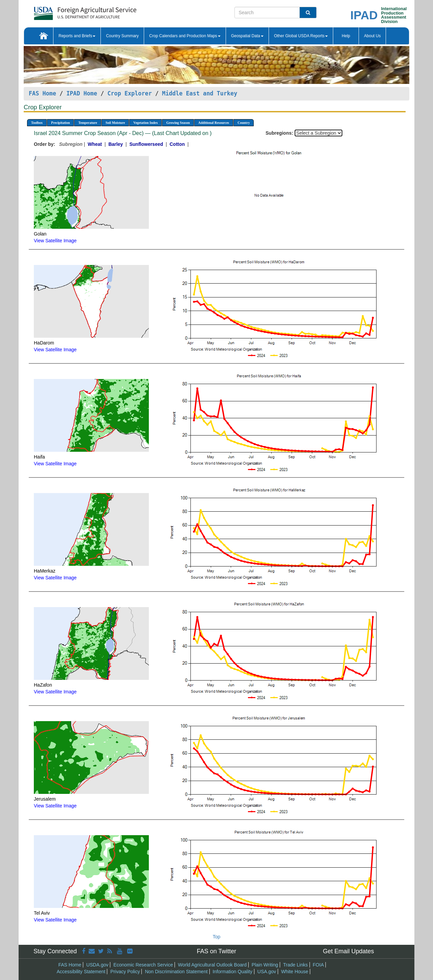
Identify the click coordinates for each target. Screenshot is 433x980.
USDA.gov (97, 965)
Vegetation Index (145, 123)
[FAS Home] (68, 11)
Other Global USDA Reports (301, 36)
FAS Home (42, 93)
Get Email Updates (348, 951)
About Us (372, 36)
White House (295, 972)
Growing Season (178, 123)
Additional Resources (214, 123)
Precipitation (60, 123)
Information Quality (232, 972)
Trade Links (295, 965)
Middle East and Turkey (200, 93)
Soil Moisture (115, 123)
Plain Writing (265, 965)
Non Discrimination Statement (176, 972)
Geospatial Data (247, 36)
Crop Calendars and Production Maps (185, 36)
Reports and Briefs (77, 36)
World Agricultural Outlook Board (212, 965)
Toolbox (37, 123)
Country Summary (122, 36)
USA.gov (267, 972)
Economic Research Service (143, 965)
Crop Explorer (129, 93)
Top (217, 937)
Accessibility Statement (81, 972)
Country (244, 123)
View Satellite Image (55, 241)
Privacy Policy (125, 972)
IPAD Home (82, 93)
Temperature (88, 123)
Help (346, 36)
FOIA (318, 965)
